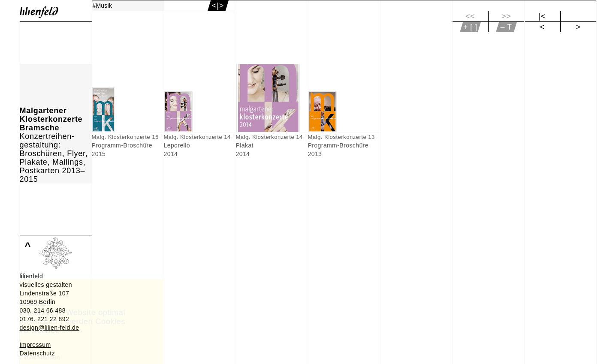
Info (25, 349)
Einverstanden (40, 357)
